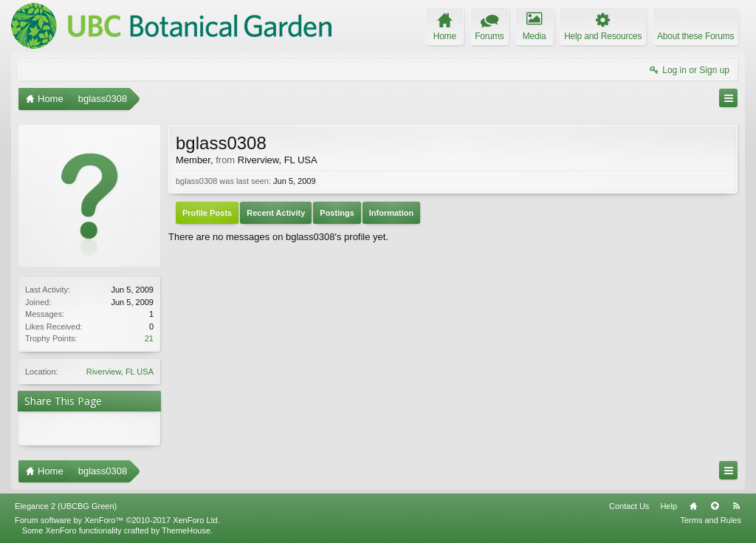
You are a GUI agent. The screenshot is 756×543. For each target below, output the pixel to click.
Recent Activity (276, 213)
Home (693, 506)
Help (669, 506)
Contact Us (629, 506)
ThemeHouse (186, 530)
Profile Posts (207, 213)
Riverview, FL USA (120, 372)
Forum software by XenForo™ (117, 520)
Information (392, 213)
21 (149, 338)
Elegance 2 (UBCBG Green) (66, 506)
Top (715, 506)
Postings (337, 213)
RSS (736, 506)
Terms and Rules (711, 520)
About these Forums (695, 36)
